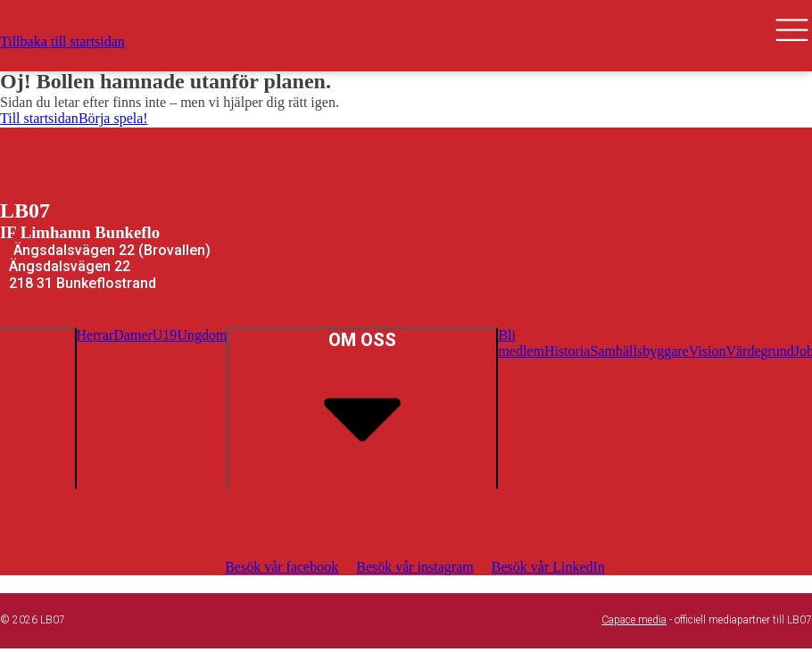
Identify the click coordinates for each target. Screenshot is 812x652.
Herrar (95, 335)
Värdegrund (759, 351)
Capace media (634, 620)
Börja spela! (113, 118)
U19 (165, 335)
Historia (568, 351)
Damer (133, 335)
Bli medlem (521, 343)
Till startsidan (39, 118)
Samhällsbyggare (639, 351)
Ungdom (202, 335)
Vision (708, 351)
